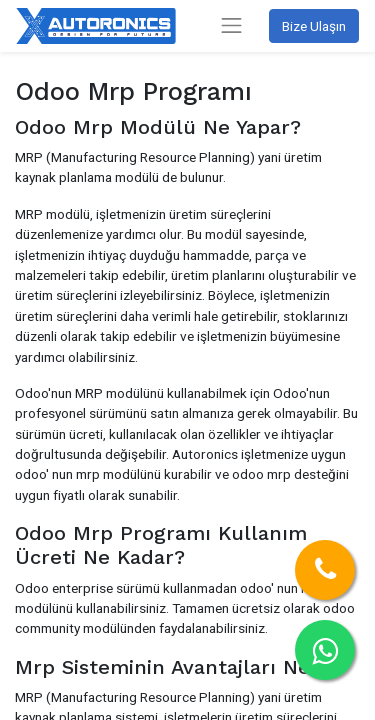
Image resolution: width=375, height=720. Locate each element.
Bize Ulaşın (314, 26)
